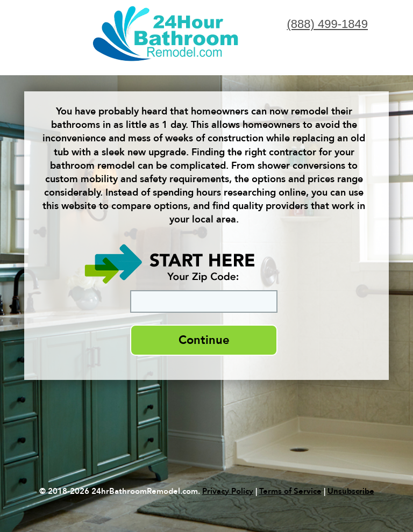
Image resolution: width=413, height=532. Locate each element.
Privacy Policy (228, 491)
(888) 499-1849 (327, 24)
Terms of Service (290, 491)
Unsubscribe (351, 491)
